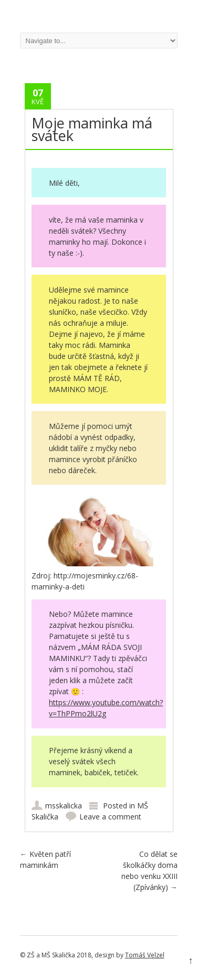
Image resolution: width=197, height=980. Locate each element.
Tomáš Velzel (145, 955)
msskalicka (64, 806)
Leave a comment (110, 817)
